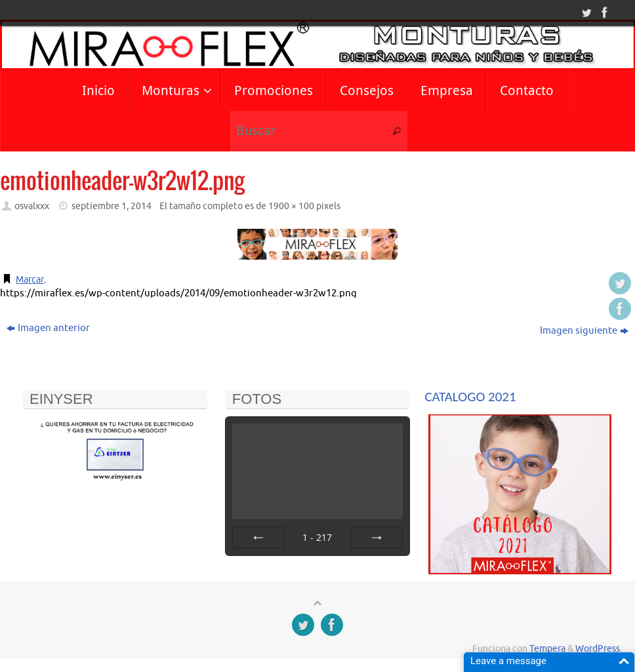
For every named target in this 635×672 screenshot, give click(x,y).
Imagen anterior (48, 328)
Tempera (547, 649)
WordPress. (599, 649)
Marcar (31, 280)
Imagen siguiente (584, 331)
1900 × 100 (291, 206)
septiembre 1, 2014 (112, 206)
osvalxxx (32, 206)
